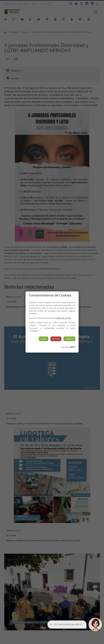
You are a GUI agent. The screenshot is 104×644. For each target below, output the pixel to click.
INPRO (73, 347)
